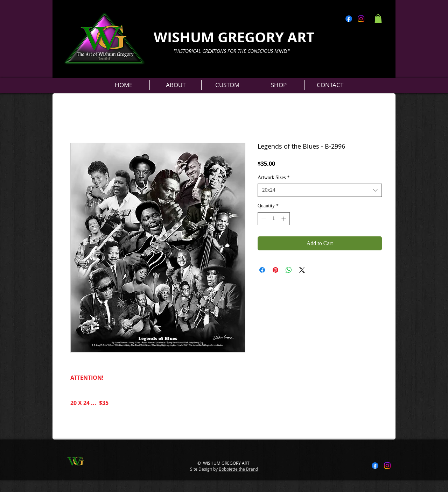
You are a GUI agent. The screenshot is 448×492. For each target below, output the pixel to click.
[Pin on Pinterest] (275, 270)
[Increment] (284, 219)
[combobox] (320, 190)
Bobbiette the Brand (238, 469)
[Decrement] (263, 219)
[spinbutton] (274, 219)
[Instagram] (361, 19)
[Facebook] (349, 19)
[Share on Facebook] (262, 270)
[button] (378, 19)
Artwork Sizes (274, 177)
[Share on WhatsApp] (289, 270)
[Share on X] (302, 270)
